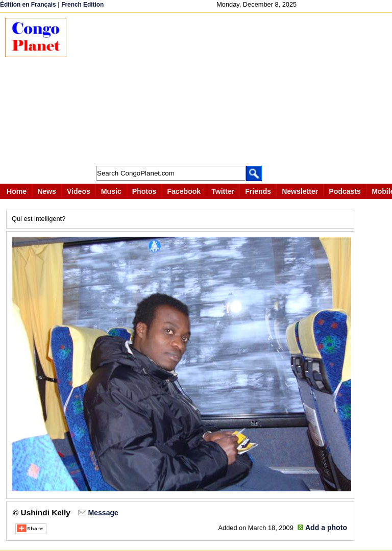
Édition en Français (28, 5)
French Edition (82, 5)
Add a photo (326, 528)
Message (103, 513)
